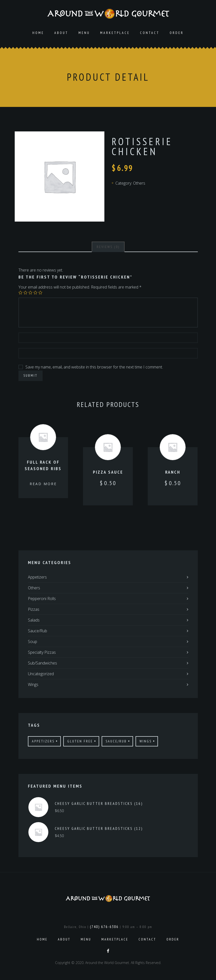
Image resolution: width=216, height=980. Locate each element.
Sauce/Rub (37, 631)
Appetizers (37, 577)
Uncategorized (41, 674)
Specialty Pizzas (42, 652)
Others (139, 183)
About (61, 33)
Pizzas (34, 609)
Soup (33, 642)
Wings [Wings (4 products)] (146, 741)
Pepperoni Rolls (42, 599)
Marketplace (115, 33)
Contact (150, 33)
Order (177, 33)
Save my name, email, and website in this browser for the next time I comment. (94, 367)
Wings (33, 684)
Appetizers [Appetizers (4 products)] (43, 741)
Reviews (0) (108, 247)
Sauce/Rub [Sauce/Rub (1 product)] (116, 741)
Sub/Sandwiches (42, 663)
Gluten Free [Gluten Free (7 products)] (80, 741)
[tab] (108, 247)
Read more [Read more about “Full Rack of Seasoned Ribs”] (43, 484)
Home (38, 33)
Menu (84, 33)
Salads (34, 620)
